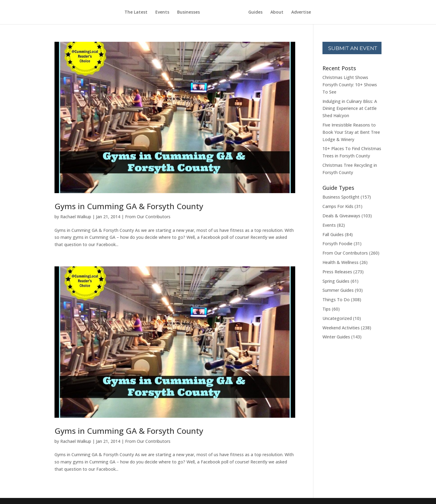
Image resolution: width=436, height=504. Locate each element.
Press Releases (337, 272)
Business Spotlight (341, 197)
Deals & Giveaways (341, 216)
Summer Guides (338, 290)
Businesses (188, 12)
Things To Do (336, 300)
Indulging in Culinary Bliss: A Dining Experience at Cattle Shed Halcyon (350, 109)
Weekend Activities (341, 328)
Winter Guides (336, 337)
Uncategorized (337, 318)
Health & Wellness (340, 262)
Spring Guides (336, 281)
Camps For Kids (338, 206)
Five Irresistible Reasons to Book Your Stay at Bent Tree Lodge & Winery (351, 132)
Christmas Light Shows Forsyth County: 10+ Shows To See (350, 85)
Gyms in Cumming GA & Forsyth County (129, 206)
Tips (327, 309)
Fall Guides (333, 234)
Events (162, 12)
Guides (255, 12)
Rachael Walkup (76, 217)
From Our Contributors (148, 217)
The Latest (136, 12)
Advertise (301, 12)
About (277, 12)
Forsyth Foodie (337, 244)
